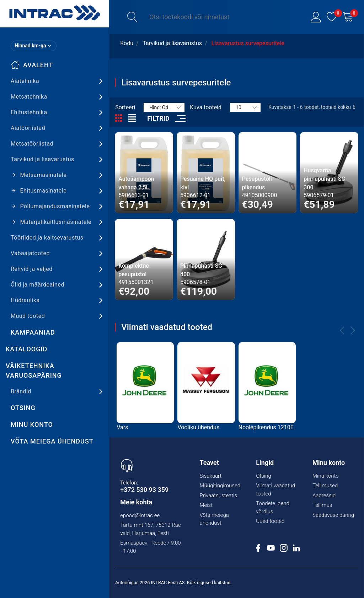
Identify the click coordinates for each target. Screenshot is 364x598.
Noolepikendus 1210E (266, 427)
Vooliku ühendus (198, 427)
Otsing (23, 408)
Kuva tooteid (206, 107)
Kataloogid (26, 349)
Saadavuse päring (333, 515)
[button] (316, 17)
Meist (206, 505)
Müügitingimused (220, 486)
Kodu (127, 43)
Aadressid (324, 495)
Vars (122, 427)
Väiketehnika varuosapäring (34, 371)
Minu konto (32, 424)
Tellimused (325, 486)
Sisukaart (210, 476)
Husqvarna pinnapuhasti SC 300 (324, 179)
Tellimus (322, 505)
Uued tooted (270, 521)
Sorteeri (125, 107)
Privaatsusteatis (218, 495)
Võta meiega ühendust (52, 441)
